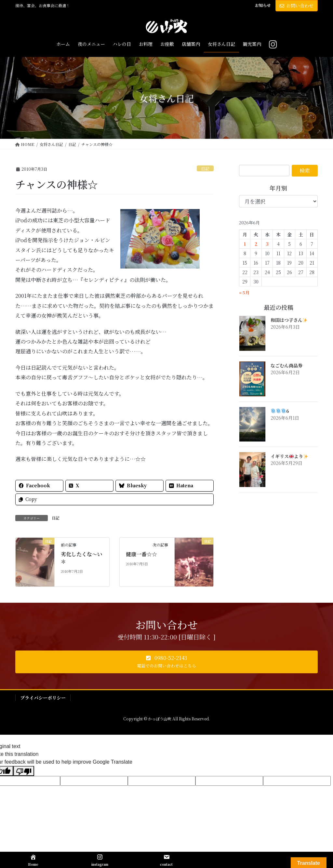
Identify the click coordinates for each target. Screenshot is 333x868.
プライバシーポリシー (43, 698)
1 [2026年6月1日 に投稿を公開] (245, 244)
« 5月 (244, 292)
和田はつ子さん (289, 320)
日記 (205, 169)
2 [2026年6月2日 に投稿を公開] (256, 244)
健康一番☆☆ (141, 554)
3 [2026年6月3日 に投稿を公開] (267, 244)
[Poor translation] (24, 771)
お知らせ (263, 5)
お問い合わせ (297, 6)
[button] (166, 662)
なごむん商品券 (286, 365)
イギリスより (289, 456)
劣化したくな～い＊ (82, 558)
